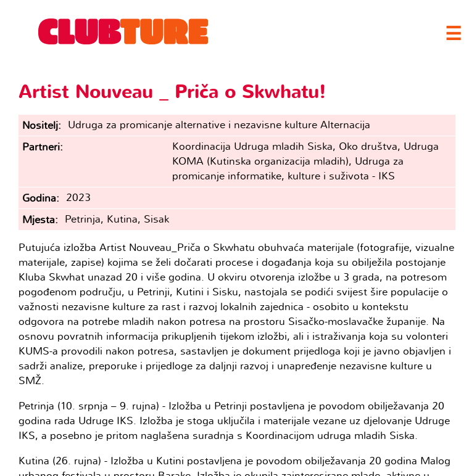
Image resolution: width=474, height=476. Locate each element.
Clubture (123, 31)
